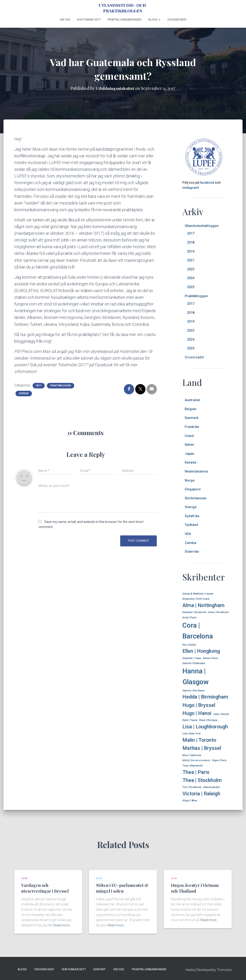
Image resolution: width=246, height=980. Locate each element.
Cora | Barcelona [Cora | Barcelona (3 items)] (198, 631)
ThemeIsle (224, 970)
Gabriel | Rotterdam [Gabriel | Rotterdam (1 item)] (194, 663)
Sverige (24, 393)
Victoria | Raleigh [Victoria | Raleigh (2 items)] (201, 794)
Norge (190, 480)
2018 (191, 242)
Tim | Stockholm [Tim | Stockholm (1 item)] (192, 787)
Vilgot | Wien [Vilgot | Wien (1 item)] (190, 801)
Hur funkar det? (89, 20)
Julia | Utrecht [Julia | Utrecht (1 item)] (221, 714)
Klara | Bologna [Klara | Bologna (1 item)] (208, 720)
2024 (191, 278)
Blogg (154, 20)
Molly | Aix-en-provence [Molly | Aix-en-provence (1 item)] (196, 760)
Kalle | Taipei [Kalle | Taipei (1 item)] (190, 720)
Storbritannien (196, 498)
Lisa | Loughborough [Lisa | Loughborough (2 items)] (205, 727)
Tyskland (191, 525)
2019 (191, 251)
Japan (189, 454)
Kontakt (100, 969)
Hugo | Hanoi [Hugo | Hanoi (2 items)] (197, 713)
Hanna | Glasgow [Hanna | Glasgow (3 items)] (195, 676)
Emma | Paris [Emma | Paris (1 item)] (211, 658)
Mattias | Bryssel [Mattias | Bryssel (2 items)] (202, 748)
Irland (189, 436)
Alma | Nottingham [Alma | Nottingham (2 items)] (203, 605)
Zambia (191, 543)
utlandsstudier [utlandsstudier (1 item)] (212, 787)
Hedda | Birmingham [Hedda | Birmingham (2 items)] (205, 697)
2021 (191, 260)
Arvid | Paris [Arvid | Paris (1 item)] (189, 618)
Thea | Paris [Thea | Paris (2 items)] (196, 772)
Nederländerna (196, 471)
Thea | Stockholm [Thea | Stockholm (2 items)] (202, 780)
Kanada (191, 462)
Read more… (62, 925)
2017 (39, 386)
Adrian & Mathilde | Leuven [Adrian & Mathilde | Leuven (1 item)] (198, 594)
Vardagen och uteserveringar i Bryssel (45, 888)
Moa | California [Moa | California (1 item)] (192, 755)
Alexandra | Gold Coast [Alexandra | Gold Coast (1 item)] (196, 599)
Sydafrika (192, 516)
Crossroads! (177, 20)
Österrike (192, 552)
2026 (24, 878)
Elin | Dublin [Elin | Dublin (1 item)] (189, 645)
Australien (192, 400)
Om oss (65, 20)
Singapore (193, 489)
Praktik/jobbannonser (125, 20)
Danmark (192, 418)
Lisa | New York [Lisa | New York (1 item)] (192, 734)
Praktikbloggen (61, 386)
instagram (190, 188)
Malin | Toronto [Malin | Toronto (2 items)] (199, 740)
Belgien (191, 409)
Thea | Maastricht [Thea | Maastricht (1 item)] (192, 766)
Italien (189, 445)
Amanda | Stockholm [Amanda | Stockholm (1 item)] (194, 612)
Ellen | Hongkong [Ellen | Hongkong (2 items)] (201, 651)
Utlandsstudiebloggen (202, 226)
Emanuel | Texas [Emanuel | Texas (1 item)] (192, 658)
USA (188, 534)
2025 (191, 287)
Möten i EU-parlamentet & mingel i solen (122, 888)
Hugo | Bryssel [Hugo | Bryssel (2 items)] (199, 705)
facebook (207, 183)
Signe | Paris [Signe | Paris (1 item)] (219, 760)
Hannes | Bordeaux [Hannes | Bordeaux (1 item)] (193, 691)
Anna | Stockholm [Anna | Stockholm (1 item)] (218, 612)
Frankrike (192, 427)
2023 (191, 269)
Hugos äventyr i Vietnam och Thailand (195, 888)
